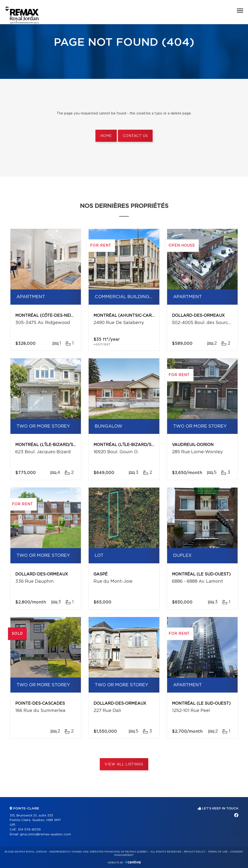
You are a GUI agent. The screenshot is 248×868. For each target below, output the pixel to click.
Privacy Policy (195, 852)
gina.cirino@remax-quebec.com (45, 834)
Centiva (133, 862)
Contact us (135, 136)
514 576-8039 (29, 830)
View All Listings (124, 764)
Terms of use (218, 852)
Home (106, 136)
